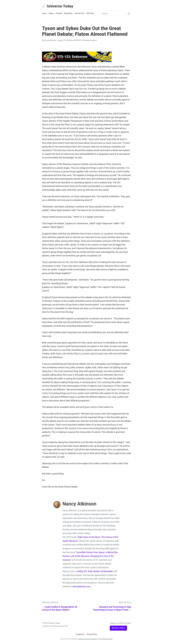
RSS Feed (90, 13)
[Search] (129, 14)
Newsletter (68, 13)
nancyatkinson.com (82, 587)
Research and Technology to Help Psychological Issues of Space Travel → (112, 608)
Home (44, 13)
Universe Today (58, 6)
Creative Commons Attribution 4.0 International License (95, 639)
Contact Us (80, 634)
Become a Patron (118, 628)
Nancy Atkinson (50, 40)
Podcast (59, 13)
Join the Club (79, 13)
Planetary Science (90, 40)
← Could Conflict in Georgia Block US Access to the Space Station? (60, 608)
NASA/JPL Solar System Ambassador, (95, 571)
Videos (51, 13)
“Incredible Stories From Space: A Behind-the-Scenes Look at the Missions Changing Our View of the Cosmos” (90, 556)
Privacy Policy (92, 634)
